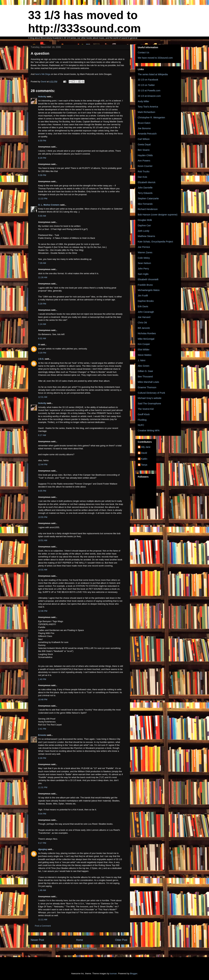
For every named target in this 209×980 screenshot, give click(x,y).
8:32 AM (42, 338)
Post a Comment (43, 926)
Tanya (144, 465)
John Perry (143, 269)
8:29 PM (42, 158)
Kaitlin (144, 459)
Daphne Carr (144, 225)
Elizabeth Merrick (147, 182)
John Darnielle (145, 188)
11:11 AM (43, 920)
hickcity (42, 97)
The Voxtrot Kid (146, 409)
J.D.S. (41, 359)
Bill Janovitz (144, 328)
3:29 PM (42, 353)
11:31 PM (43, 787)
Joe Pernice (144, 247)
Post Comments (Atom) (86, 948)
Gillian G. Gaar (146, 371)
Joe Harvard (144, 317)
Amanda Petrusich (147, 134)
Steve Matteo (145, 355)
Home (80, 940)
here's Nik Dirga (43, 74)
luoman (113, 973)
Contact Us (144, 52)
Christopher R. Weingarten (151, 118)
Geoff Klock (144, 414)
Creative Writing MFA (149, 431)
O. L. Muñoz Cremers (49, 205)
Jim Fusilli (143, 296)
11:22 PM (43, 199)
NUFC (141, 425)
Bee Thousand (145, 377)
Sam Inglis (143, 274)
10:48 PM (43, 699)
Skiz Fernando (145, 204)
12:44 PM (43, 464)
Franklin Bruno (145, 285)
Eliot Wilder (144, 350)
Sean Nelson (144, 263)
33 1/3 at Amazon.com (149, 96)
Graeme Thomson (147, 387)
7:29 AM (42, 263)
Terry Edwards (145, 193)
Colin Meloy (144, 258)
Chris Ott (142, 323)
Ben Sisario (144, 150)
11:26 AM (43, 277)
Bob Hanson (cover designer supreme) (158, 215)
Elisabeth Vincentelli (148, 279)
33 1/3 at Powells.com (149, 91)
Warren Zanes (145, 252)
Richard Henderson (148, 209)
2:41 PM (42, 729)
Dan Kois (143, 177)
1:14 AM (42, 324)
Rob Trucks (144, 171)
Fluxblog (142, 420)
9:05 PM (42, 491)
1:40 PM (42, 679)
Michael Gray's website (150, 398)
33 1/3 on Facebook (148, 80)
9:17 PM (42, 843)
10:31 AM (43, 570)
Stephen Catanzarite (148, 198)
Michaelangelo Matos (149, 290)
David (144, 453)
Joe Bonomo (144, 128)
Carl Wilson (144, 139)
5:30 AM (42, 216)
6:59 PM (42, 141)
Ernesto (42, 735)
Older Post (121, 940)
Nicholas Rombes (147, 333)
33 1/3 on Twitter (146, 85)
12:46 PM (43, 611)
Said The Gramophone (149, 404)
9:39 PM (42, 175)
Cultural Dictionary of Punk (152, 393)
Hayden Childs (145, 155)
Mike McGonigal (146, 339)
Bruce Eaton (144, 123)
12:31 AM (43, 397)
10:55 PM (43, 517)
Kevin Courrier (145, 166)
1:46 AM (42, 890)
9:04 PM (42, 814)
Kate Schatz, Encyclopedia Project (155, 242)
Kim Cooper (144, 344)
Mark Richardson (147, 112)
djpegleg (43, 849)
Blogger (134, 973)
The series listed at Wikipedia (153, 74)
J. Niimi (142, 360)
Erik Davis (143, 306)
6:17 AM (42, 435)
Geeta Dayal (144, 144)
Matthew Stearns (146, 236)
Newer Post (37, 940)
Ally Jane (146, 447)
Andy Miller (144, 101)
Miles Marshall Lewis (148, 382)
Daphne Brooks (146, 301)
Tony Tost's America (148, 107)
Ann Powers (144, 161)
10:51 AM (43, 540)
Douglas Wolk (145, 220)
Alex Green (144, 366)
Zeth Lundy (144, 231)
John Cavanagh (146, 312)
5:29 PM (42, 304)
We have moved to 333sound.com (155, 58)
